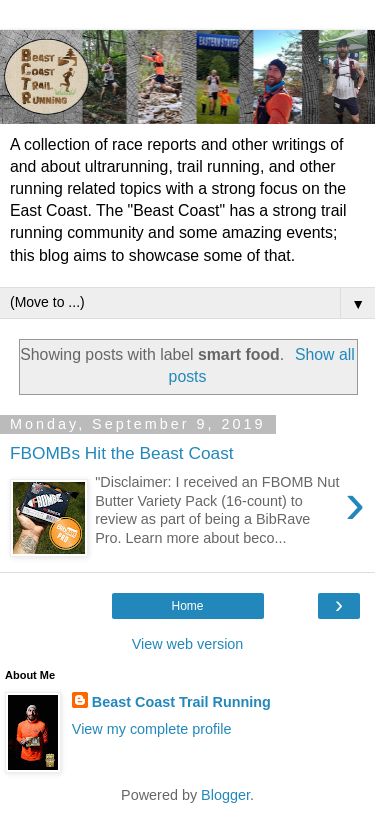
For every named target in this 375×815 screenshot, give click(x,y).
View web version (188, 644)
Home (187, 606)
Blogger (225, 795)
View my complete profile (152, 729)
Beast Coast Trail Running (181, 702)
